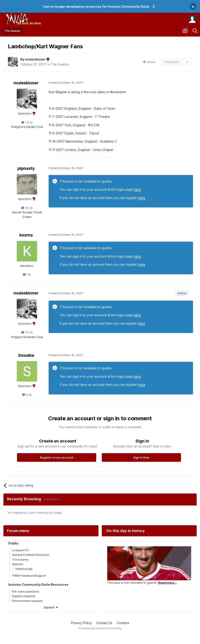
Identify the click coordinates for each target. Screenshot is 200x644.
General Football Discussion (31, 555)
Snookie (26, 355)
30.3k (27, 208)
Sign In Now (141, 457)
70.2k (27, 122)
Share (149, 62)
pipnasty (26, 168)
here (137, 189)
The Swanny (60, 64)
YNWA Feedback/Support (29, 576)
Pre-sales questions (26, 592)
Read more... (168, 583)
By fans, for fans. (29, 23)
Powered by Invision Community (100, 628)
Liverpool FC (20, 550)
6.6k (27, 395)
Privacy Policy (81, 623)
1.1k (27, 275)
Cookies (123, 623)
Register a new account (57, 457)
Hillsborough (24, 569)
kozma (26, 235)
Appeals (18, 564)
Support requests (24, 596)
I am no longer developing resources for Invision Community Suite (96, 6)
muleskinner (26, 83)
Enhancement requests (27, 601)
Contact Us (104, 623)
